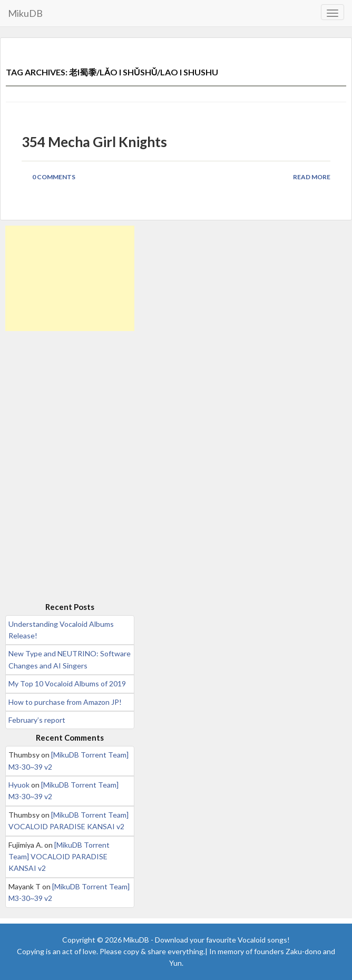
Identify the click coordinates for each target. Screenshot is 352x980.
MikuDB (25, 13)
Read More (312, 177)
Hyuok (19, 785)
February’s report (37, 720)
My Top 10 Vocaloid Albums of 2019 (67, 683)
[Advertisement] (70, 278)
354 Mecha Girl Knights (94, 142)
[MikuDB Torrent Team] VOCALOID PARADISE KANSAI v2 (59, 857)
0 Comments (54, 177)
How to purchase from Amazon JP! (65, 702)
